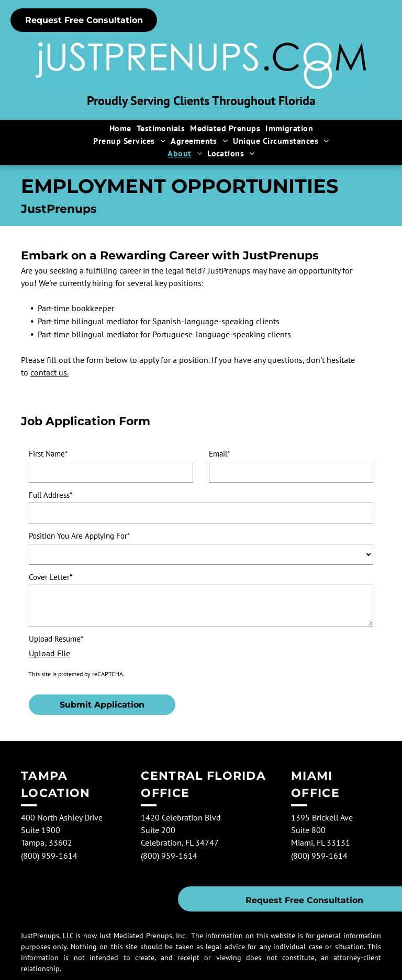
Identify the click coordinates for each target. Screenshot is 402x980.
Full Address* (51, 495)
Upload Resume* (56, 639)
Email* (219, 454)
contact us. (49, 372)
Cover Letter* (51, 577)
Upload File (49, 653)
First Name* (48, 454)
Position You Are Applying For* (79, 536)
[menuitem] (120, 128)
